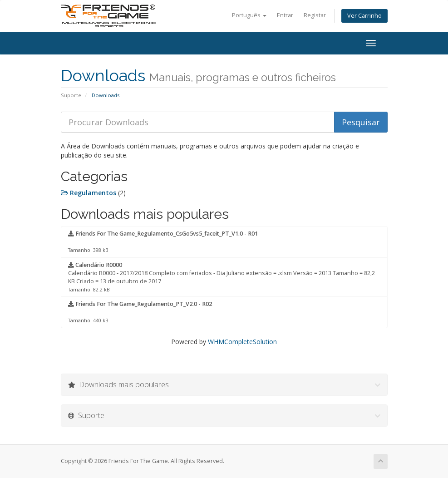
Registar (315, 15)
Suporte (71, 95)
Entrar (285, 15)
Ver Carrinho (364, 16)
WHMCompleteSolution (242, 342)
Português (249, 15)
